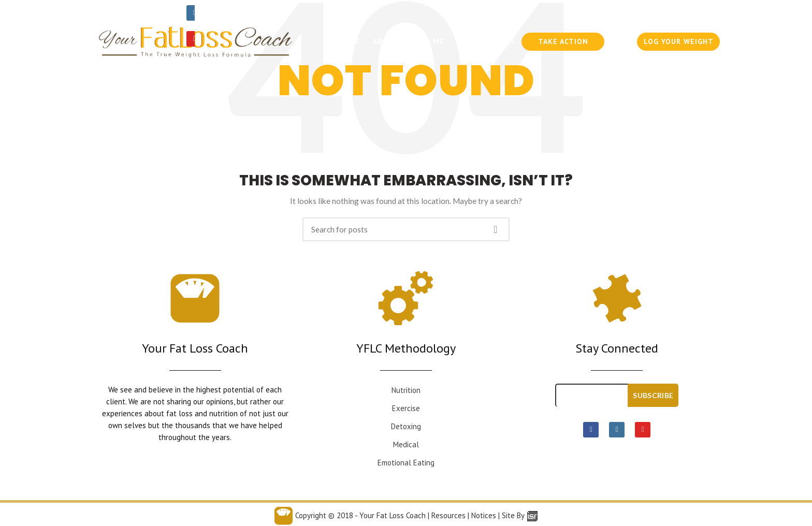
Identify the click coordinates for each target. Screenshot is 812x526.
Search (496, 229)
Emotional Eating (406, 463)
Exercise (406, 408)
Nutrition (406, 390)
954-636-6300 (616, 13)
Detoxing (406, 426)
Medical (406, 444)
